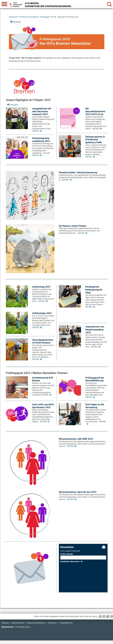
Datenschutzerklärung (36, 623)
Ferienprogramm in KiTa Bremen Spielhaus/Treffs (95, 139)
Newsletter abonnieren (70, 561)
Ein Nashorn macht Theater (73, 226)
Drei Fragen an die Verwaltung (95, 406)
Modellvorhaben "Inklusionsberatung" (78, 172)
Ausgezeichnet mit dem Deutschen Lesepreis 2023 (42, 111)
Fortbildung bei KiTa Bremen (43, 379)
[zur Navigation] (4, 4)
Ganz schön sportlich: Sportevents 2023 (43, 406)
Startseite (5, 623)
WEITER (36, 131)
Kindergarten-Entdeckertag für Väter (94, 290)
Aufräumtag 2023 (41, 287)
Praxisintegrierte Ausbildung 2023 (41, 140)
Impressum (52, 623)
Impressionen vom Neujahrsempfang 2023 (95, 329)
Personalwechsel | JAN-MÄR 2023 (76, 439)
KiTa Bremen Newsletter (29, 17)
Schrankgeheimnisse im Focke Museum (43, 341)
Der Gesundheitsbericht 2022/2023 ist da (95, 111)
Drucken (17, 22)
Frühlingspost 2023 (48, 17)
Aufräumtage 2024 (42, 313)
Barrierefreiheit (18, 623)
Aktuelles (13, 17)
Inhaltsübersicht (66, 623)
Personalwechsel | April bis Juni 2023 (78, 492)
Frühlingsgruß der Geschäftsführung (95, 379)
